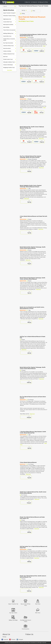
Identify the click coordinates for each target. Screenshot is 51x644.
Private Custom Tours (8, 59)
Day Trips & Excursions (8, 43)
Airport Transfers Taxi (13, 602)
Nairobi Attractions (9, 10)
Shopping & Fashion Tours (9, 67)
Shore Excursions (7, 48)
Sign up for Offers (43, 2)
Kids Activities (6, 27)
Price (33, 11)
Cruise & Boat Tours (8, 22)
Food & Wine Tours (7, 36)
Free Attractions (26, 627)
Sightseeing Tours (7, 19)
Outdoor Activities (7, 51)
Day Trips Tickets (13, 611)
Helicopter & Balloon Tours (9, 62)
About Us (27, 2)
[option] (26, 51)
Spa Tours (5, 57)
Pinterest (12, 640)
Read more (41, 138)
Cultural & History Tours (8, 46)
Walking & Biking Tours (8, 33)
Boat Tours (38, 602)
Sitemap (4, 637)
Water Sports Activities (8, 25)
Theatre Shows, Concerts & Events (9, 40)
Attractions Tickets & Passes (9, 16)
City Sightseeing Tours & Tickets (26, 619)
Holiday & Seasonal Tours (9, 54)
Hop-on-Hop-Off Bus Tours (25, 603)
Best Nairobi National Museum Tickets (32, 18)
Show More (10, 70)
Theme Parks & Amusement (9, 30)
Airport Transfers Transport (9, 13)
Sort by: (24, 10)
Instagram (20, 640)
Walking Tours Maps (13, 618)
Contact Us (34, 2)
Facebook (5, 640)
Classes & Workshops (8, 65)
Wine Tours (38, 611)
